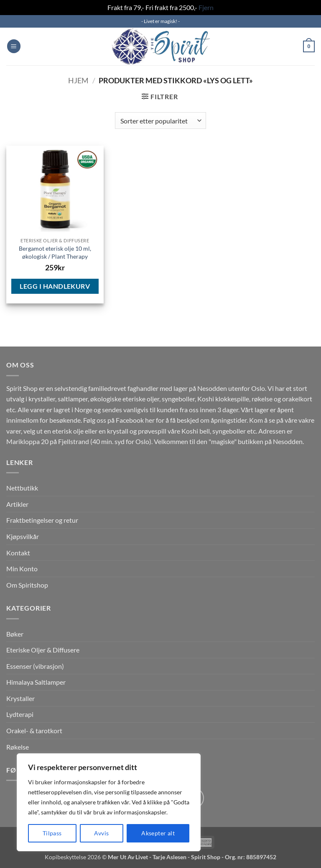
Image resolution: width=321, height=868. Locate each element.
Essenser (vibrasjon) (35, 666)
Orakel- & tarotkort (34, 731)
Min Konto (22, 569)
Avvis (101, 833)
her (150, 420)
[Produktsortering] (160, 121)
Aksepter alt (158, 833)
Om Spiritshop (27, 585)
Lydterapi (20, 714)
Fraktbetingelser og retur (42, 520)
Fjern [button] (206, 7)
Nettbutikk (22, 488)
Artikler (17, 504)
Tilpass (52, 833)
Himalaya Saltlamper (36, 682)
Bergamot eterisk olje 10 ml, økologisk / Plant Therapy (55, 252)
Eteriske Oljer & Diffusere (43, 650)
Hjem (78, 80)
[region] (109, 802)
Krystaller (20, 698)
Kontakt (18, 553)
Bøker (15, 634)
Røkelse (18, 747)
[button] (14, 46)
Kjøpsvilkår (23, 536)
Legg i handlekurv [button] (55, 286)
